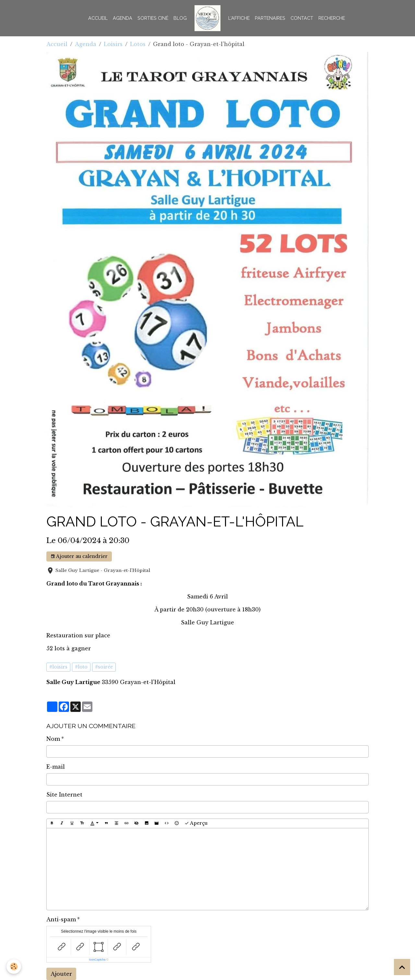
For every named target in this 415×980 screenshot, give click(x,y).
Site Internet (64, 795)
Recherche (332, 18)
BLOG (180, 18)
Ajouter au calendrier (79, 556)
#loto (81, 667)
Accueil (98, 18)
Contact (302, 18)
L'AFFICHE (239, 18)
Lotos (138, 44)
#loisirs (58, 667)
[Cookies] (14, 967)
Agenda (123, 18)
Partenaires (270, 18)
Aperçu (196, 823)
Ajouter (61, 974)
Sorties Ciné (153, 18)
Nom (53, 739)
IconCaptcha (97, 960)
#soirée (104, 667)
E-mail (56, 767)
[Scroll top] (402, 967)
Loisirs (113, 44)
